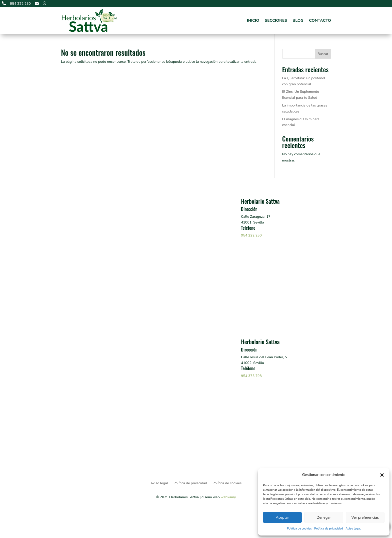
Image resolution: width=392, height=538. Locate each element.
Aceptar (282, 517)
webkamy (228, 497)
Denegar (324, 517)
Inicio (253, 20)
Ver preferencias (365, 517)
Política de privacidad (329, 528)
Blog (298, 20)
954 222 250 (251, 235)
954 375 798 (251, 376)
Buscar (323, 54)
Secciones (276, 20)
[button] (382, 475)
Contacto (320, 20)
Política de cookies (299, 528)
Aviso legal (353, 528)
